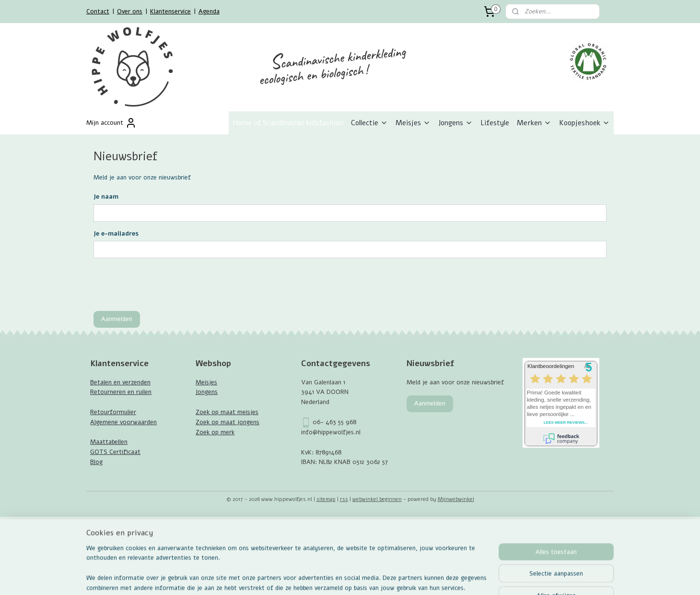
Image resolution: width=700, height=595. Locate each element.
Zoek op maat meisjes (227, 412)
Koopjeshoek (584, 123)
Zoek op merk (215, 432)
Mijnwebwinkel (456, 499)
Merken (534, 123)
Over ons (130, 12)
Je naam (106, 197)
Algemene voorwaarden (123, 422)
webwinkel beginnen (377, 499)
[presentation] (166, 285)
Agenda (209, 12)
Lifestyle (495, 123)
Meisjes (413, 123)
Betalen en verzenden (120, 382)
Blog (96, 462)
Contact (98, 12)
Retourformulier (113, 412)
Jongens (455, 123)
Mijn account (111, 123)
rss (344, 499)
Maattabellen (109, 442)
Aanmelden (117, 319)
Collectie (369, 123)
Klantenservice (170, 12)
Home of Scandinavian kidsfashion (288, 123)
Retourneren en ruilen (121, 392)
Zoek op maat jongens (227, 422)
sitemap (326, 499)
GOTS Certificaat (115, 452)
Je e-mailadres (116, 234)
